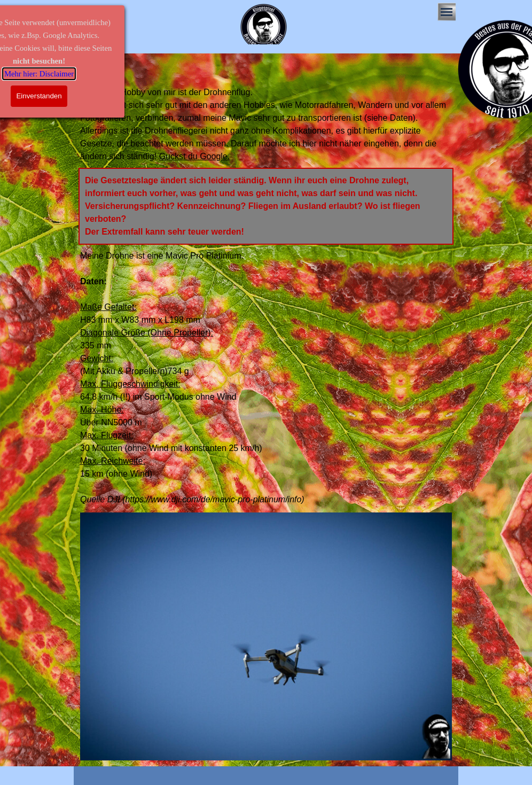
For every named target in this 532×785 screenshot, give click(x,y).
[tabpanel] (266, 125)
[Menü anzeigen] (447, 12)
